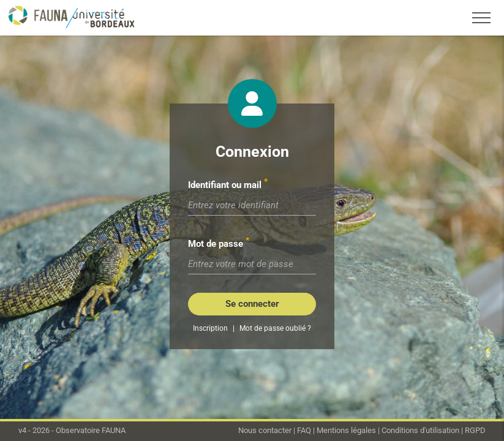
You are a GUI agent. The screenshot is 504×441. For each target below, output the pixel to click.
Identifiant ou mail (225, 185)
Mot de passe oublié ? (275, 328)
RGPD (475, 430)
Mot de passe (216, 244)
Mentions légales (346, 430)
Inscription (210, 328)
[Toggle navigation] (481, 18)
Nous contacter (265, 430)
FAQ (304, 430)
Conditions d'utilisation (420, 430)
